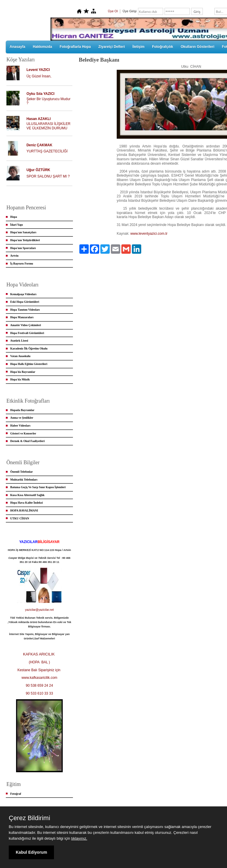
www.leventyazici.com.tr (149, 234)
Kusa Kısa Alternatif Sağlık (27, 495)
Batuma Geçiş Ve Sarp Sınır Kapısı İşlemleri (38, 487)
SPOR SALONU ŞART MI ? (48, 176)
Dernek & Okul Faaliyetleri (27, 441)
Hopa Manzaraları (22, 317)
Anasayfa (17, 47)
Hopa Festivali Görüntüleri (27, 333)
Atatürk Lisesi (19, 341)
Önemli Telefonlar (22, 472)
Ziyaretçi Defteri (112, 47)
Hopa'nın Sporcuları (23, 248)
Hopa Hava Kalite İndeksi (26, 503)
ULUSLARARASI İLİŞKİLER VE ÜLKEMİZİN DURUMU (49, 126)
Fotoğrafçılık (163, 47)
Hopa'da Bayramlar (23, 372)
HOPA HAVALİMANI (24, 510)
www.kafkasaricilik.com (40, 678)
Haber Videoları (20, 426)
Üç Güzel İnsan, (39, 76)
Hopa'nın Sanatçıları (23, 232)
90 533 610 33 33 (39, 693)
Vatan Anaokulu (20, 356)
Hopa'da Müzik (20, 379)
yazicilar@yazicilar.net (40, 610)
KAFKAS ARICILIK (39, 654)
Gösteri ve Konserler (23, 433)
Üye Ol (113, 11)
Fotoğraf (16, 794)
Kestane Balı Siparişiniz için (40, 670)
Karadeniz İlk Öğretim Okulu (29, 348)
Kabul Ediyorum (31, 852)
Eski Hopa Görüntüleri (25, 302)
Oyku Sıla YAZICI (41, 94)
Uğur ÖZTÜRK (38, 170)
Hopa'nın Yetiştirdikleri (25, 240)
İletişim (138, 47)
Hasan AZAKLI (39, 119)
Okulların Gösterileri (197, 47)
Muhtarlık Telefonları (24, 480)
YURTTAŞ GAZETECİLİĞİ (47, 151)
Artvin (14, 256)
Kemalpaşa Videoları (23, 294)
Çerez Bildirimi (29, 818)
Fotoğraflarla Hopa (75, 47)
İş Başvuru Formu (22, 263)
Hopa (14, 217)
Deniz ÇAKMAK (40, 145)
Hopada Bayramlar (22, 410)
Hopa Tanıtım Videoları (25, 310)
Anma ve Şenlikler (22, 418)
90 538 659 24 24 (39, 686)
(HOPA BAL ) (40, 662)
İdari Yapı (16, 225)
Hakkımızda (42, 47)
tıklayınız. (79, 838)
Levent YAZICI (38, 70)
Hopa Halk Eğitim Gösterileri (29, 364)
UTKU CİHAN (20, 518)
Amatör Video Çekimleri (26, 325)
